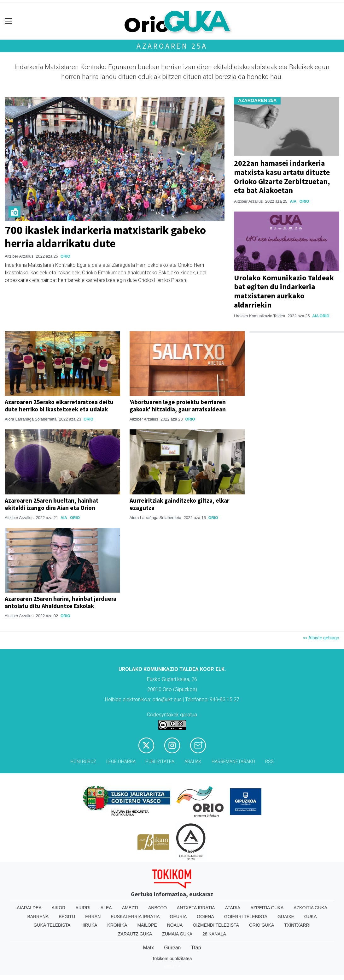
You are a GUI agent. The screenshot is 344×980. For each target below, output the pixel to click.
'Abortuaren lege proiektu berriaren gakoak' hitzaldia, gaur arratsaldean (178, 406)
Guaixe (286, 917)
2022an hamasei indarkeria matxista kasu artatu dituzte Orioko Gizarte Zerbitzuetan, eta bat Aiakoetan (282, 177)
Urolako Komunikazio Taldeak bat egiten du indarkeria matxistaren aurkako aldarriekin (284, 291)
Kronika (117, 925)
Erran (93, 917)
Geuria (178, 917)
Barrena (38, 917)
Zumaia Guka (177, 934)
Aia (293, 201)
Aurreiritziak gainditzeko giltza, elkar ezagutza (179, 504)
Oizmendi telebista (216, 925)
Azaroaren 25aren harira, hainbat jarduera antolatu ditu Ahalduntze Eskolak (61, 602)
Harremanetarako (233, 762)
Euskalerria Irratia (135, 917)
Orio (65, 256)
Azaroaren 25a (172, 46)
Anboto (157, 908)
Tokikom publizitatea (172, 959)
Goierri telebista (246, 917)
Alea (106, 908)
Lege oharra (121, 762)
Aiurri (83, 908)
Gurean (172, 948)
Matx (148, 948)
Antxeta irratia (196, 908)
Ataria (233, 908)
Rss (269, 762)
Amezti (130, 908)
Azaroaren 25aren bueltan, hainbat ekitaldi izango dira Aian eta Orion (52, 504)
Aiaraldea (29, 908)
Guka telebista (52, 925)
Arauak (193, 762)
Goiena (205, 917)
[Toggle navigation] (9, 21)
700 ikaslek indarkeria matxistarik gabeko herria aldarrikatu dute (105, 237)
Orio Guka (262, 925)
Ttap (196, 948)
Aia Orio (321, 316)
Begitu (67, 917)
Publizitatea (160, 762)
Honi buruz (83, 762)
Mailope (147, 925)
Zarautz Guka (135, 934)
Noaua (175, 925)
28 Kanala (214, 934)
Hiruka (89, 925)
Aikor (59, 908)
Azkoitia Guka (310, 908)
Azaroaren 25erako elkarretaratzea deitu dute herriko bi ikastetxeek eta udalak (59, 406)
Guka (311, 917)
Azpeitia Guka (267, 908)
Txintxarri (297, 925)
